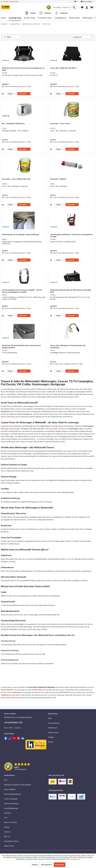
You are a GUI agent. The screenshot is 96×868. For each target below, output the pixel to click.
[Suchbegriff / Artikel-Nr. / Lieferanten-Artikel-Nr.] (64, 7)
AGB (6, 780)
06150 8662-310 (65, 692)
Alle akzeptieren (46, 865)
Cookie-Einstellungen (11, 799)
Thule (31, 429)
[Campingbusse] (60, 18)
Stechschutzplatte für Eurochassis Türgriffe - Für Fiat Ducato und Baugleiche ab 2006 (22, 291)
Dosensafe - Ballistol (58, 179)
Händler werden (53, 732)
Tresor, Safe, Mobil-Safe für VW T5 (64, 68)
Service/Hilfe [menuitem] (86, 2)
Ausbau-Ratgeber (10, 789)
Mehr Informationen (73, 859)
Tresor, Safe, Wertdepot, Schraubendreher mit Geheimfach (68, 346)
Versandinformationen (11, 841)
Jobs (6, 818)
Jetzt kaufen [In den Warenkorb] (24, 93)
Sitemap (7, 827)
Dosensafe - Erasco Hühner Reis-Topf (16, 179)
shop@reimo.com (6, 695)
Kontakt (6, 1)
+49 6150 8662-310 (13, 722)
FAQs (50, 718)
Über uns (7, 836)
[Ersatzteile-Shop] (45, 18)
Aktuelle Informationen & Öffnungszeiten (18, 785)
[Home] (3, 18)
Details (12, 93)
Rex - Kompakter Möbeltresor (13, 123)
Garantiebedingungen (11, 808)
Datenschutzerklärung (11, 804)
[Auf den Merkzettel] (3, 94)
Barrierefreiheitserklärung (12, 794)
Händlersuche (53, 728)
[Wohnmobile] (74, 18)
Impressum (8, 813)
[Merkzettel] (82, 7)
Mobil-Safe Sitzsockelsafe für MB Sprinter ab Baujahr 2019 (71, 291)
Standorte (7, 832)
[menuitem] (64, 7)
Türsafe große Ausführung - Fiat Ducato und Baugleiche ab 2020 (71, 235)
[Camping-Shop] (15, 18)
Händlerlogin (14, 1)
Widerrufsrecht (9, 846)
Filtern (8, 37)
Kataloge (51, 737)
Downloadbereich (54, 723)
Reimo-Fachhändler (7, 690)
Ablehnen (35, 865)
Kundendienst (17, 692)
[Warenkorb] (92, 7)
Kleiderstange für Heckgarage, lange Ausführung (20, 234)
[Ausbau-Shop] (30, 18)
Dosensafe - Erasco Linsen (60, 123)
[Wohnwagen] (88, 18)
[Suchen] (74, 7)
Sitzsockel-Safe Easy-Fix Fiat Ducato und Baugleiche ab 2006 (23, 69)
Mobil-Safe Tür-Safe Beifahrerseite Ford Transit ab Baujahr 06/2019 (21, 346)
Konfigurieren (60, 865)
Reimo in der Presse (11, 822)
